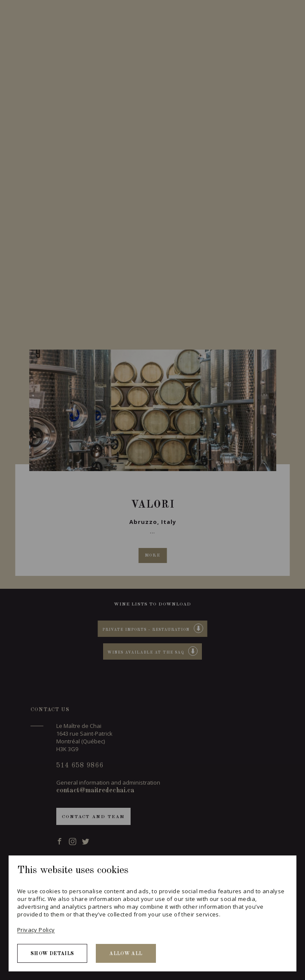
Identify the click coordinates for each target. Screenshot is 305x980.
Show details (52, 954)
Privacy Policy (36, 930)
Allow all (126, 954)
